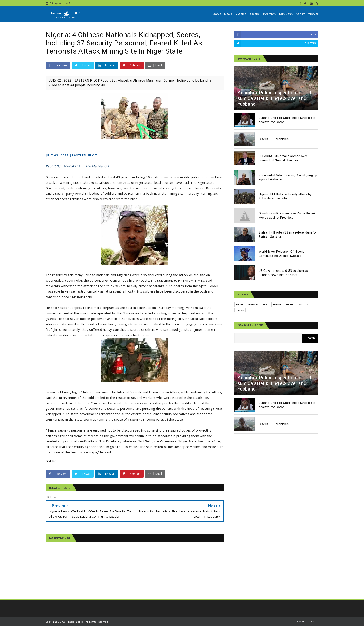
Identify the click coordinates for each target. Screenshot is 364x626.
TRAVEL (313, 14)
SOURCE (52, 461)
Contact (314, 621)
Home (300, 621)
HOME (217, 14)
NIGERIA (241, 14)
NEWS (228, 14)
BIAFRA (255, 14)
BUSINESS (286, 14)
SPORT (300, 14)
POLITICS (270, 14)
